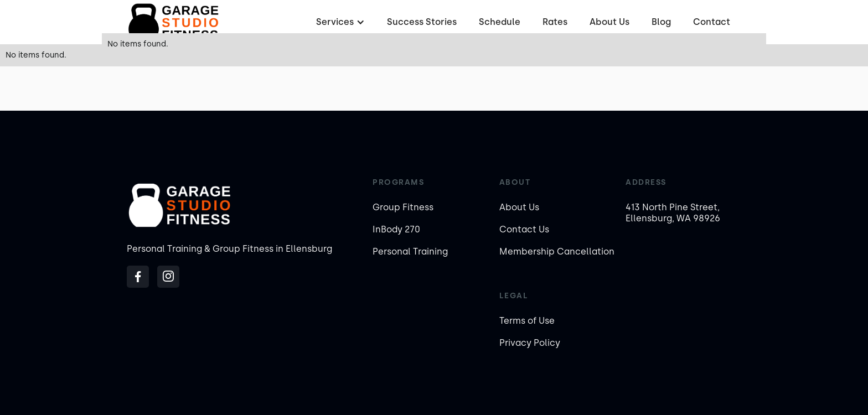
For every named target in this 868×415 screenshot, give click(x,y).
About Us (609, 22)
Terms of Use (527, 321)
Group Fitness (403, 207)
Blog (661, 22)
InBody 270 (396, 229)
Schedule (500, 22)
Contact (712, 22)
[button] (339, 22)
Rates (555, 22)
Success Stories (422, 22)
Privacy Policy (530, 343)
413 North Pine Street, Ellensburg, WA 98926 (673, 213)
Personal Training (410, 251)
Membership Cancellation (557, 251)
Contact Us (524, 229)
